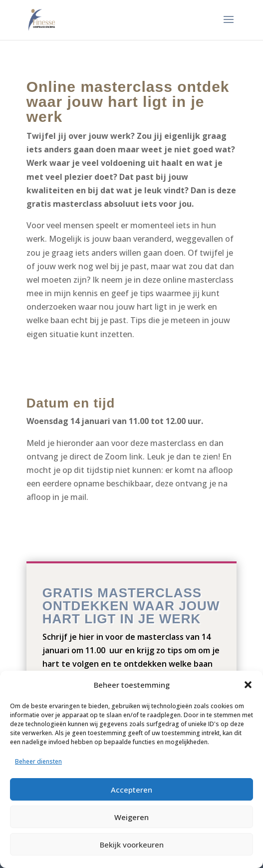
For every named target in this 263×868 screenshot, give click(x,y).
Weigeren (131, 817)
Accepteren (131, 790)
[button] (248, 685)
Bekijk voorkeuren (132, 845)
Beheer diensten (38, 761)
